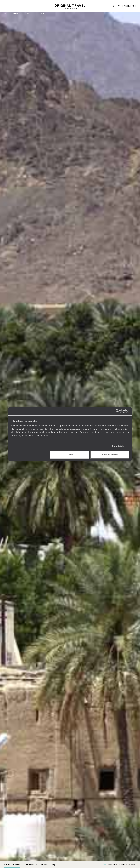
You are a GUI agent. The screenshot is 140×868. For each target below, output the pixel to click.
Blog (53, 864)
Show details (118, 446)
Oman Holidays (12, 864)
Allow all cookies (110, 455)
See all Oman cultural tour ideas (119, 864)
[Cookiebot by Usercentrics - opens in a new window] (118, 411)
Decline (70, 455)
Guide (44, 864)
